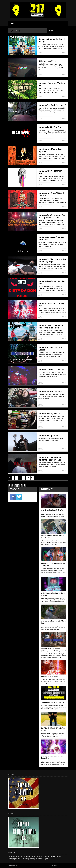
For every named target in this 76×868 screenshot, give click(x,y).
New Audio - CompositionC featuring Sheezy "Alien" (51, 238)
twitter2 (19, 497)
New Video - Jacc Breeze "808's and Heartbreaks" (51, 194)
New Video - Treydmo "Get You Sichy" (52, 369)
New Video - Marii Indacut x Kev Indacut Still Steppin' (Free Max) (50, 459)
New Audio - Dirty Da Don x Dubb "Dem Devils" (52, 282)
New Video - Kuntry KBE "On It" (49, 435)
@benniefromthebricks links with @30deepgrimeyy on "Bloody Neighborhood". (54, 650)
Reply (65, 52)
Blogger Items (61, 865)
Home (12, 31)
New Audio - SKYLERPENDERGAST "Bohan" (50, 172)
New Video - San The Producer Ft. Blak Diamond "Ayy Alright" (52, 260)
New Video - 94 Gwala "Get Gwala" (51, 391)
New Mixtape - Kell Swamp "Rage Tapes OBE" (50, 150)
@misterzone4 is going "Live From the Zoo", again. (52, 40)
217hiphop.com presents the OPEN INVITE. (53, 702)
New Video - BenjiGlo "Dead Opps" (50, 127)
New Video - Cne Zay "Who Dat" (50, 413)
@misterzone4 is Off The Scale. (50, 676)
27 (28, 478)
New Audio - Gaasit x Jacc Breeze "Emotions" (50, 348)
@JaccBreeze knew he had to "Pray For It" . (53, 510)
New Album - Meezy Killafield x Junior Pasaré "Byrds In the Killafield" (52, 326)
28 (32, 478)
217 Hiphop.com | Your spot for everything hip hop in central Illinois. (35, 865)
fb (13, 497)
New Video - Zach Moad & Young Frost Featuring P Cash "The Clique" (52, 216)
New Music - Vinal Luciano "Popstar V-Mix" (52, 84)
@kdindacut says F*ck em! (48, 61)
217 (20, 31)
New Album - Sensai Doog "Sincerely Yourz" (51, 304)
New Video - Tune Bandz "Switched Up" (52, 105)
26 (24, 478)
